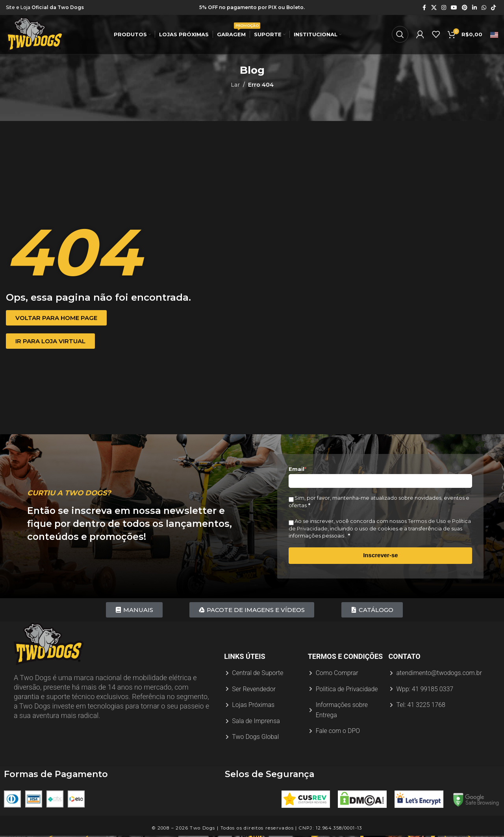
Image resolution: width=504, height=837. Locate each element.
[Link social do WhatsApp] (484, 8)
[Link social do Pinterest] (465, 8)
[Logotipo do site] (36, 35)
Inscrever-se (380, 555)
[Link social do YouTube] (454, 8)
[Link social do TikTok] (493, 8)
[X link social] (434, 8)
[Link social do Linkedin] (474, 8)
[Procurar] (400, 35)
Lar (235, 85)
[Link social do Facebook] (424, 8)
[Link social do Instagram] (444, 8)
